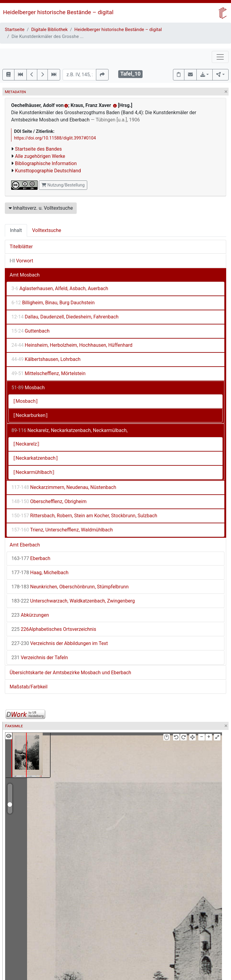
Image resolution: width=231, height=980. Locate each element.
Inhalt (16, 230)
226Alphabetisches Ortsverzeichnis (54, 629)
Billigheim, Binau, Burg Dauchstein (53, 303)
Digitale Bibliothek (49, 30)
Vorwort (21, 261)
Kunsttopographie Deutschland (48, 171)
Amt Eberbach (25, 545)
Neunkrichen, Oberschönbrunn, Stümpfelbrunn (70, 587)
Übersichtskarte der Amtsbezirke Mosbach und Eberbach (70, 673)
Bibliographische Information (46, 163)
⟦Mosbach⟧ (26, 401)
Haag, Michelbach (40, 573)
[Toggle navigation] (220, 57)
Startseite (15, 30)
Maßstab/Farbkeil (29, 687)
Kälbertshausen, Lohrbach (46, 359)
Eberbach (31, 558)
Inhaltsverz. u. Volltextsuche (41, 208)
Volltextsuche (47, 230)
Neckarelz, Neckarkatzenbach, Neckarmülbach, (69, 430)
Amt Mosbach (25, 275)
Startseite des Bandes (38, 149)
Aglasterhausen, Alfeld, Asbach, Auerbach (60, 288)
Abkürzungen (30, 615)
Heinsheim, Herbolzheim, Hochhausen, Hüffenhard (72, 345)
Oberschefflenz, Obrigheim (49, 501)
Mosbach (28, 388)
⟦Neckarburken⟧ (31, 415)
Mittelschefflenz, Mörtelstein (48, 373)
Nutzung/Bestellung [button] (63, 185)
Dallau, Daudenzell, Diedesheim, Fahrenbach (65, 317)
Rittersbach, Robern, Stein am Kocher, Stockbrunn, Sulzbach (84, 516)
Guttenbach (31, 331)
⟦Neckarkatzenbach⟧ (36, 458)
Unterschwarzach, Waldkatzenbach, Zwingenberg (73, 601)
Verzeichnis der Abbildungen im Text (60, 643)
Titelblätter (21, 247)
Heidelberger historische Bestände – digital (58, 12)
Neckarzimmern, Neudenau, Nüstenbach (64, 487)
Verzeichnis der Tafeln (40, 658)
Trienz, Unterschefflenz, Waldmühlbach (62, 530)
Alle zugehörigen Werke (40, 156)
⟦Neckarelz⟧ (26, 444)
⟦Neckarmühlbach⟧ (34, 472)
